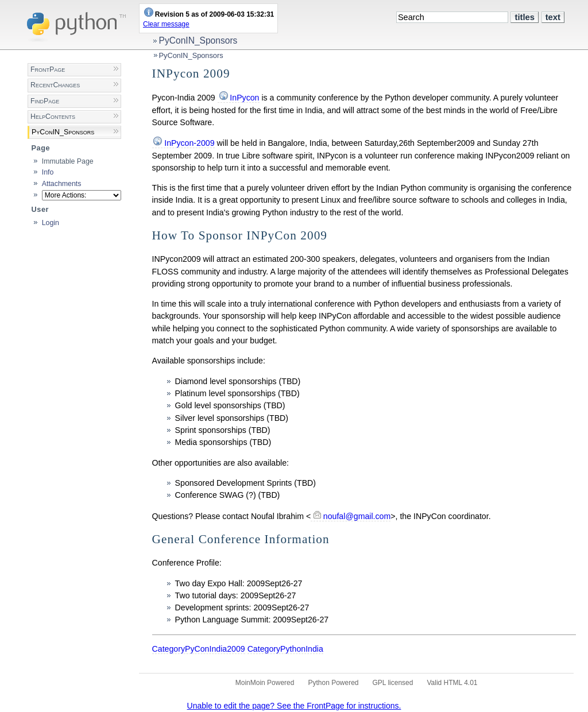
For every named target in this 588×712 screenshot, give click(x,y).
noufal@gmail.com (357, 516)
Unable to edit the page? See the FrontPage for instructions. (294, 706)
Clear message (166, 24)
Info (48, 172)
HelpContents (53, 117)
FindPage (45, 101)
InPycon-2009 (189, 143)
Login (51, 223)
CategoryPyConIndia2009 (199, 649)
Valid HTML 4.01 (452, 683)
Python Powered (333, 683)
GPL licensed (393, 683)
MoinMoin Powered (265, 683)
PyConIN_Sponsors (198, 40)
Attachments (62, 184)
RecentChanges (55, 85)
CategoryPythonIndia (285, 649)
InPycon (244, 98)
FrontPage (48, 69)
